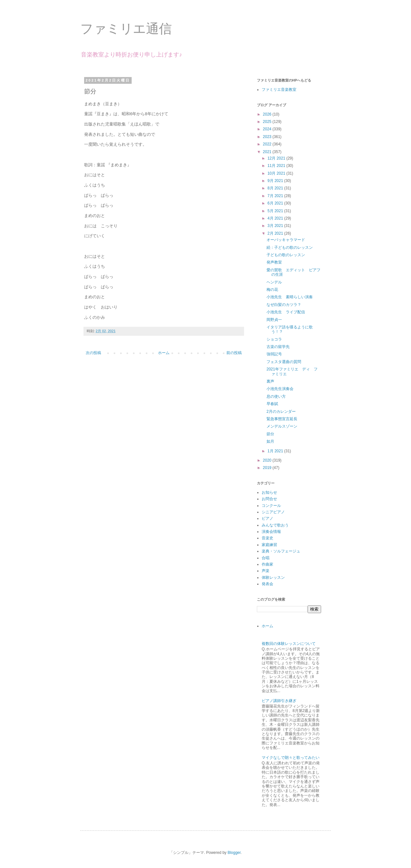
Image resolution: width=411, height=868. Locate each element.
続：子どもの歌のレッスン (290, 247)
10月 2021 (277, 173)
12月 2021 (277, 158)
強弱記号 (274, 354)
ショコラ (274, 339)
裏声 (270, 381)
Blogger (234, 853)
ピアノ (267, 518)
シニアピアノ (273, 512)
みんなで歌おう (275, 525)
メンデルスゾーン (282, 426)
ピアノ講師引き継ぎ (279, 701)
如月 (270, 441)
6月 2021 (276, 203)
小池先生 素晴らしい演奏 (290, 297)
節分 (270, 434)
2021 (268, 152)
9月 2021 (276, 181)
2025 (268, 122)
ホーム (164, 353)
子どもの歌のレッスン (286, 255)
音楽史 (267, 538)
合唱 (266, 558)
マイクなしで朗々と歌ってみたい (291, 758)
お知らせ (269, 492)
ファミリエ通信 (126, 29)
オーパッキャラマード (286, 240)
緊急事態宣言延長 (282, 419)
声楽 (266, 571)
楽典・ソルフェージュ (281, 551)
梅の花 (272, 290)
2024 (268, 129)
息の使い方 (276, 396)
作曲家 (267, 564)
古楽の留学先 (278, 347)
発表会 (267, 584)
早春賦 (272, 404)
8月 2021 (276, 188)
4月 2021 (276, 218)
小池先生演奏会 (280, 389)
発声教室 (274, 262)
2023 (268, 137)
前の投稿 (234, 353)
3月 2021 (276, 226)
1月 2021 (276, 451)
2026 (268, 114)
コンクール (271, 506)
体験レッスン (273, 577)
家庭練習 (269, 545)
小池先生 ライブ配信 (286, 312)
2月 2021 (276, 233)
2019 (268, 468)
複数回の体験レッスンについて (289, 644)
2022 (268, 144)
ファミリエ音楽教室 (279, 90)
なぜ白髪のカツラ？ (284, 305)
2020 (268, 460)
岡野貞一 (274, 320)
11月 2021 (277, 166)
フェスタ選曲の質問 (284, 362)
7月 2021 (276, 196)
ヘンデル (274, 282)
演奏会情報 (271, 532)
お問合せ (269, 499)
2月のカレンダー (281, 412)
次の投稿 (93, 353)
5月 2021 (276, 211)
